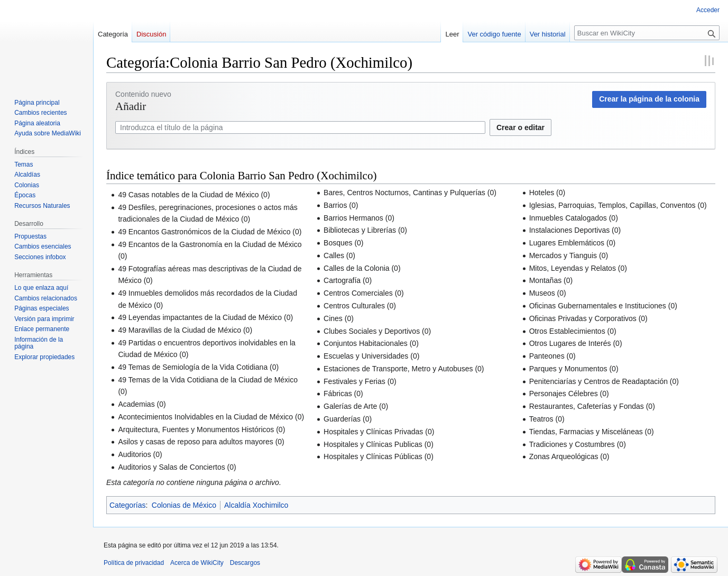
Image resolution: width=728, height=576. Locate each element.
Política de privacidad (134, 563)
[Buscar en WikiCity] (647, 33)
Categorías (127, 505)
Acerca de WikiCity (197, 563)
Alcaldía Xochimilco (256, 505)
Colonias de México (184, 505)
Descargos (245, 563)
